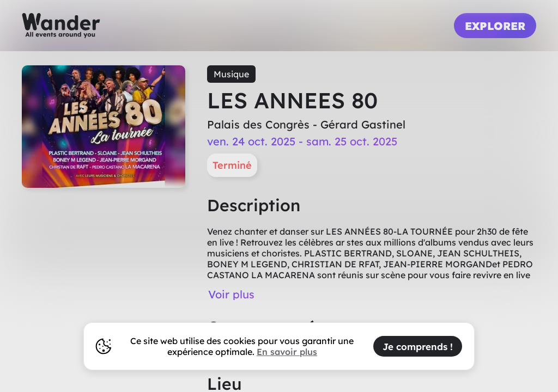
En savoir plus (287, 352)
